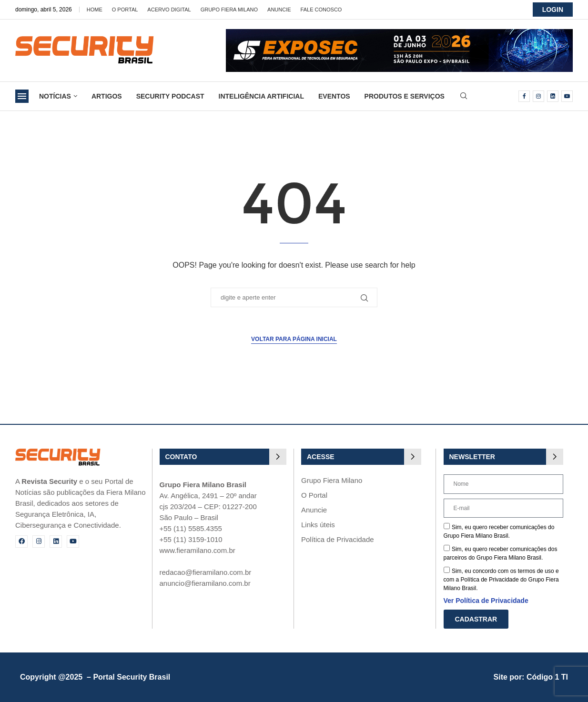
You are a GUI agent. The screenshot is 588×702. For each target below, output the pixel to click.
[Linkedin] (553, 96)
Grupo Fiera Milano (229, 10)
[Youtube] (567, 96)
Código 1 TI (547, 677)
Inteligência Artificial (261, 96)
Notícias (55, 96)
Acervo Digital (169, 10)
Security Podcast (170, 96)
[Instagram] (538, 96)
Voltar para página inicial (294, 339)
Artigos (107, 96)
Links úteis (318, 525)
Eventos (334, 96)
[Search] (464, 96)
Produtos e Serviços (405, 96)
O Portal (125, 10)
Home (95, 10)
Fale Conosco (321, 10)
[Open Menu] (22, 96)
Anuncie (279, 10)
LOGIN (553, 10)
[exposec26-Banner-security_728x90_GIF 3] (399, 33)
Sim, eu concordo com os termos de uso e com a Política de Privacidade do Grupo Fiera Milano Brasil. (501, 580)
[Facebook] (524, 96)
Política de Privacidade (338, 539)
